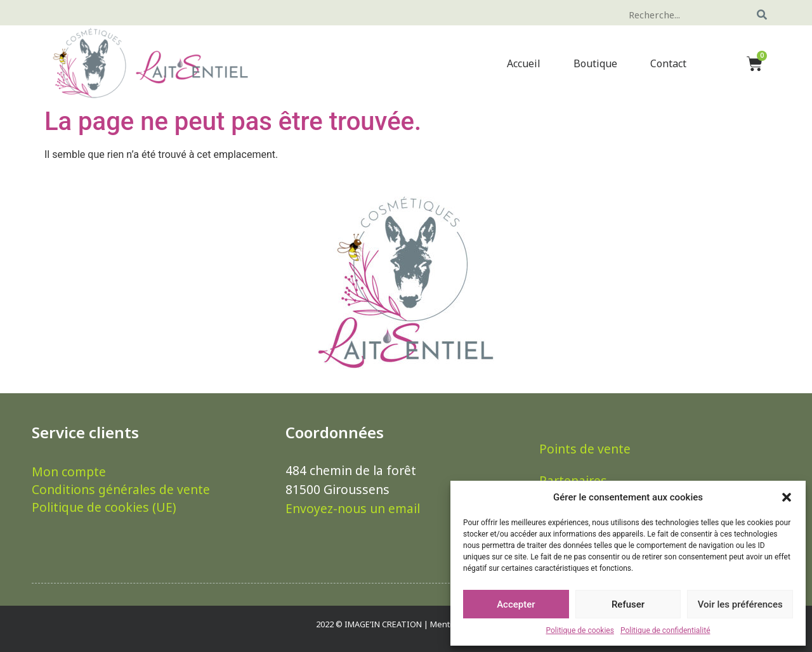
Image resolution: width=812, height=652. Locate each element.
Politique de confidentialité (665, 630)
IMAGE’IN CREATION (383, 624)
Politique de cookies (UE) (104, 507)
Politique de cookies (580, 630)
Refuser (628, 604)
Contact (668, 63)
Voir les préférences (740, 604)
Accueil (524, 63)
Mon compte (69, 472)
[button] (787, 497)
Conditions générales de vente (121, 490)
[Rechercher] (762, 14)
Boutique (595, 63)
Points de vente (585, 449)
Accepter (516, 604)
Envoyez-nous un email (353, 508)
